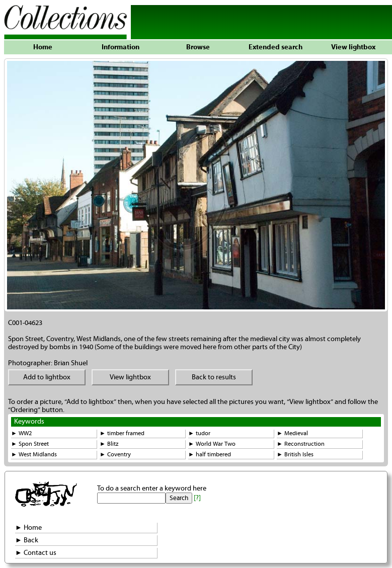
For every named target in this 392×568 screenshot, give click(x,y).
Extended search (276, 47)
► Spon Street (30, 444)
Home (43, 47)
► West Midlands (34, 455)
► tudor (199, 433)
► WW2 (21, 433)
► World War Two (212, 444)
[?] (197, 498)
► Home (28, 528)
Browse (198, 47)
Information (121, 47)
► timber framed (122, 433)
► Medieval (292, 433)
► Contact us (36, 553)
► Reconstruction (301, 444)
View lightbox (353, 47)
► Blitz (109, 444)
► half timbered (210, 455)
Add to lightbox (47, 377)
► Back (27, 540)
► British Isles (295, 455)
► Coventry (115, 455)
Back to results (214, 377)
